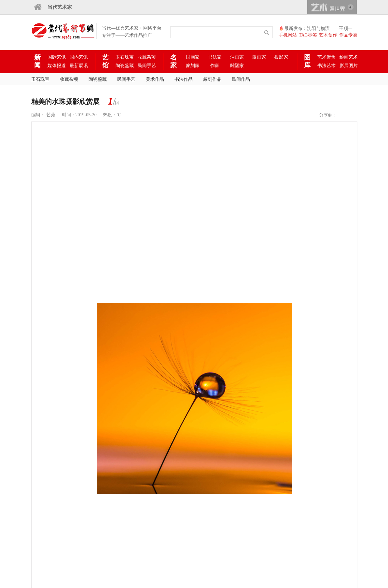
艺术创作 (328, 35)
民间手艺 (147, 66)
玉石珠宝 (125, 57)
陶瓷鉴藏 (125, 66)
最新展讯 (79, 66)
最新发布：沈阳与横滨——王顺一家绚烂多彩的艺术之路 (318, 29)
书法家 (215, 57)
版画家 (259, 57)
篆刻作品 (212, 79)
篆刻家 (193, 66)
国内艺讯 (79, 57)
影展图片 (349, 66)
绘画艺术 (349, 57)
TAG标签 (308, 35)
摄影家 (281, 57)
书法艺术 (326, 66)
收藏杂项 (147, 57)
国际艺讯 (57, 57)
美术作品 (155, 79)
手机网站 (288, 35)
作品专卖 (348, 35)
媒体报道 (57, 66)
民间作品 (241, 79)
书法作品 (184, 79)
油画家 (237, 57)
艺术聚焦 (326, 57)
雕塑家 (237, 66)
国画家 (193, 57)
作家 (215, 66)
